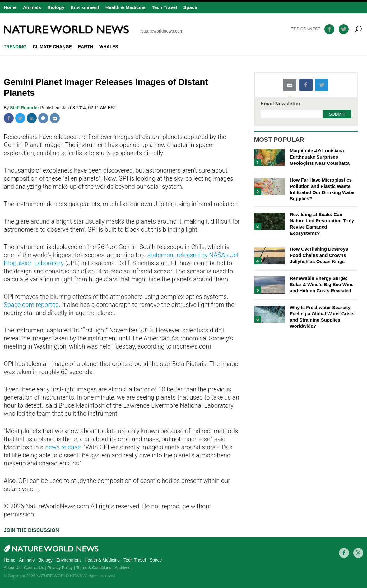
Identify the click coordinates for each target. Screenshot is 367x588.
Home (10, 7)
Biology (56, 7)
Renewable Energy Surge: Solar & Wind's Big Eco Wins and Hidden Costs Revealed (322, 284)
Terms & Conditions (94, 568)
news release (63, 447)
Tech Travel (164, 7)
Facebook (9, 118)
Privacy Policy (60, 568)
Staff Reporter (25, 108)
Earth (86, 47)
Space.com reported (31, 305)
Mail (55, 118)
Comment (43, 118)
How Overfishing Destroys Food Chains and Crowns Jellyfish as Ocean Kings (319, 255)
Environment (85, 7)
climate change (52, 47)
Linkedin (32, 118)
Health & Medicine (125, 7)
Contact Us (34, 568)
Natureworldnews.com (94, 30)
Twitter (20, 118)
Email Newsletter (281, 104)
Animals (32, 7)
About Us (12, 568)
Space (190, 7)
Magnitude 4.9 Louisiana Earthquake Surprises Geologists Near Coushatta (320, 157)
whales (109, 47)
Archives (123, 568)
